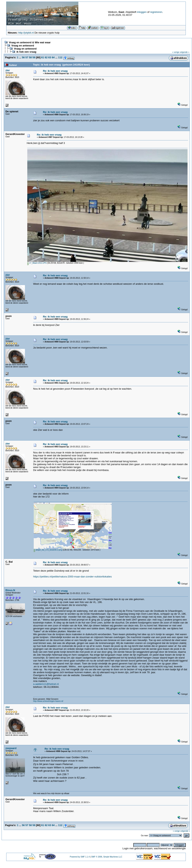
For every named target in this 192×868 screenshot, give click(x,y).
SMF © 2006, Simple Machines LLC (107, 857)
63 (50, 57)
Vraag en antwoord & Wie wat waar (30, 42)
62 (46, 57)
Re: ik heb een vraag (55, 71)
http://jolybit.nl (26, 33)
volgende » (184, 52)
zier (8, 70)
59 (34, 57)
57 (27, 57)
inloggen (142, 12)
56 (23, 57)
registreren (156, 12)
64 (53, 57)
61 (42, 57)
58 (30, 57)
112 (60, 57)
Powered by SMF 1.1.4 (80, 857)
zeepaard (11, 748)
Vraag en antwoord (23, 46)
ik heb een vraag (26, 52)
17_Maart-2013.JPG (37, 263)
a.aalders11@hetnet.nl (46, 684)
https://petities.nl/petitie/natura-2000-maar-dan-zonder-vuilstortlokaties (72, 577)
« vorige (176, 52)
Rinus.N (10, 590)
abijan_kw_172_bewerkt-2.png (48, 550)
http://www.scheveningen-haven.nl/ (48, 701)
